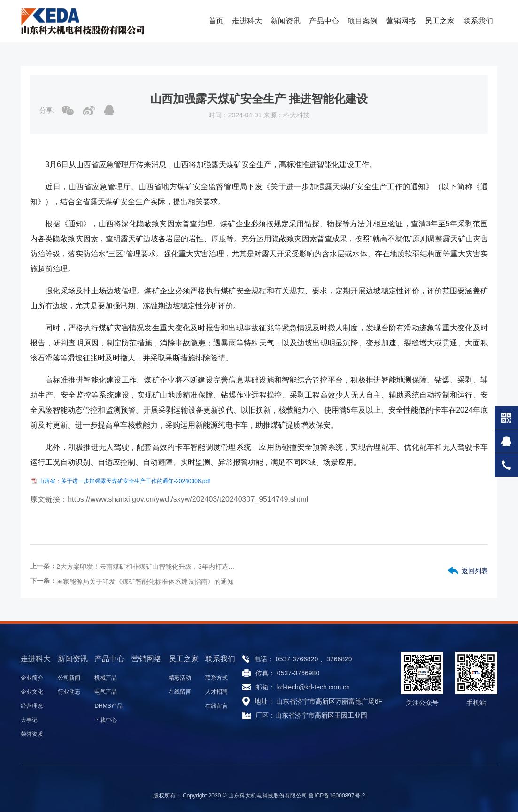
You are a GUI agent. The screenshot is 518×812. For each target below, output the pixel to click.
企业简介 (32, 678)
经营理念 (32, 706)
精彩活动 (180, 678)
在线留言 (180, 692)
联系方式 (216, 678)
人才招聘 (216, 692)
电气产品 (106, 692)
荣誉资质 (32, 734)
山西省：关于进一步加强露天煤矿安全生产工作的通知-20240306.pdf (124, 481)
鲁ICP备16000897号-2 (337, 796)
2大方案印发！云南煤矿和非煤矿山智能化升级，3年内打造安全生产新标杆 (147, 567)
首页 (216, 21)
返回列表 (475, 571)
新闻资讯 (286, 21)
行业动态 (69, 692)
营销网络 (401, 21)
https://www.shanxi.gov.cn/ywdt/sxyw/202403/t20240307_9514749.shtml (188, 499)
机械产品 (106, 678)
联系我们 (478, 21)
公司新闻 (69, 678)
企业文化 (32, 692)
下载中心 (106, 720)
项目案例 (363, 21)
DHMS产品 (108, 706)
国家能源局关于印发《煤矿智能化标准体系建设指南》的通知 (145, 582)
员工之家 (440, 21)
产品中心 (324, 21)
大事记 (29, 720)
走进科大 (247, 21)
